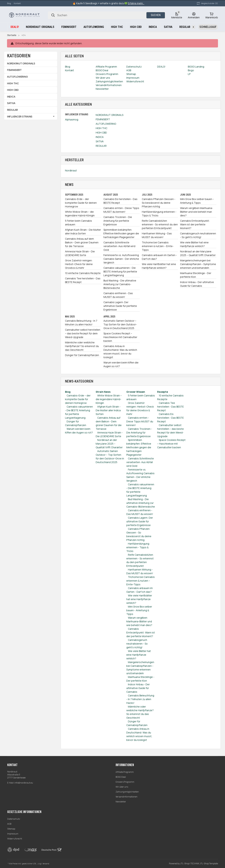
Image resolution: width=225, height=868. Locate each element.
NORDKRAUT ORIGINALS (110, 115)
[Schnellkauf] (208, 27)
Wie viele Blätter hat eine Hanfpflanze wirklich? (194, 244)
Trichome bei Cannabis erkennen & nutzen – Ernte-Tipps (158, 246)
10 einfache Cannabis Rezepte (83, 273)
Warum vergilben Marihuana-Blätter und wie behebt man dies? (197, 212)
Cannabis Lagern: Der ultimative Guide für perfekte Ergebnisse (120, 306)
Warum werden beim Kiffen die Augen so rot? (121, 364)
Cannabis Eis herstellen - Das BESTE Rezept (120, 201)
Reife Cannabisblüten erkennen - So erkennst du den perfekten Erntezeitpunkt (160, 224)
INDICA (100, 137)
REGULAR (101, 146)
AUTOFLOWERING (106, 124)
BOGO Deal (121, 777)
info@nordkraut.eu (24, 783)
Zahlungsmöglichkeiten (127, 792)
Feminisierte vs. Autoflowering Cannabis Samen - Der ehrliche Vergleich (121, 259)
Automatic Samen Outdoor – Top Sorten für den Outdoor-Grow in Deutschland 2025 (120, 324)
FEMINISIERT (103, 119)
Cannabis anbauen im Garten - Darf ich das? (159, 257)
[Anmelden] (194, 15)
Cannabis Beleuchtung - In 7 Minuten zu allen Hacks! (81, 323)
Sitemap (11, 829)
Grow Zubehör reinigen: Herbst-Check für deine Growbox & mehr (79, 264)
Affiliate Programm (125, 772)
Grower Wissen (136, 392)
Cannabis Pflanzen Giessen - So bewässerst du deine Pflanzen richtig (159, 203)
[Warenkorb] (212, 15)
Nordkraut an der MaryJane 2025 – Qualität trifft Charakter (198, 253)
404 (24, 35)
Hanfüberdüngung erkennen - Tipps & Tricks (159, 214)
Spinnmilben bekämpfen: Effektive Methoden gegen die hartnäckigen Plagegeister (121, 233)
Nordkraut (71, 170)
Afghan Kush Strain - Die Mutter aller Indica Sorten (83, 232)
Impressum (13, 834)
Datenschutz (14, 819)
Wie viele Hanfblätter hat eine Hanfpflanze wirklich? (159, 266)
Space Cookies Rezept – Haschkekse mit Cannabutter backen (120, 337)
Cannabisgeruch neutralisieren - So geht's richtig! (198, 235)
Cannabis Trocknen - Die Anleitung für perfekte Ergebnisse (118, 221)
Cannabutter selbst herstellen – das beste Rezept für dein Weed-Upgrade (83, 333)
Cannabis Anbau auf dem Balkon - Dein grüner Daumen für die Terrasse (82, 242)
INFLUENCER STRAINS (20, 116)
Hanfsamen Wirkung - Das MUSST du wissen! (157, 235)
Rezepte (163, 392)
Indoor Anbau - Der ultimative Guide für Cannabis (197, 284)
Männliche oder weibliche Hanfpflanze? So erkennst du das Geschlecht (82, 346)
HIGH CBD (101, 133)
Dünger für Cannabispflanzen (82, 355)
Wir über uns (122, 787)
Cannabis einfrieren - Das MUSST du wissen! (118, 295)
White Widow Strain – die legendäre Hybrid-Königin (80, 214)
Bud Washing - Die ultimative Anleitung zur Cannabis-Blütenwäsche (120, 284)
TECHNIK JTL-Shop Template (204, 864)
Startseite (12, 35)
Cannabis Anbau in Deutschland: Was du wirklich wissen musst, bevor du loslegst (120, 352)
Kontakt (17, 3)
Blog (9, 3)
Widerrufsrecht (15, 839)
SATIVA (100, 141)
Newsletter (121, 802)
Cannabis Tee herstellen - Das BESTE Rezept (83, 280)
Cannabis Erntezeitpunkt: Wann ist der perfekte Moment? (195, 224)
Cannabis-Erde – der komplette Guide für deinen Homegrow (81, 203)
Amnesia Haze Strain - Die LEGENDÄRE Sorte (80, 253)
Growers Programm (125, 782)
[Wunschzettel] (177, 15)
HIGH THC (101, 128)
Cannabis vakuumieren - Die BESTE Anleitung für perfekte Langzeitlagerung (120, 271)
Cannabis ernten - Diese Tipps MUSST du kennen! (121, 210)
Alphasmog (72, 119)
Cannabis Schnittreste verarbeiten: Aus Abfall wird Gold (119, 246)
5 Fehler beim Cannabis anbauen (78, 223)
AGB (9, 824)
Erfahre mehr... (136, 3)
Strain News (103, 392)
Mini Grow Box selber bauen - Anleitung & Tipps (197, 201)
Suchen (156, 15)
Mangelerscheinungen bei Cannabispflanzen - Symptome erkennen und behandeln (198, 264)
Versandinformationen (127, 797)
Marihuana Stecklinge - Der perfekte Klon (196, 275)
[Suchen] (53, 15)
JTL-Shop (185, 864)
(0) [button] (207, 3)
